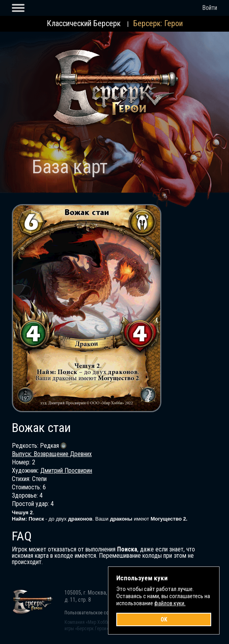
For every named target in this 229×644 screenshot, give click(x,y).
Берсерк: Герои (158, 23)
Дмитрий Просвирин (66, 471)
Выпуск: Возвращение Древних (52, 454)
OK (164, 619)
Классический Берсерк (84, 23)
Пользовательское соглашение (96, 613)
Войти (210, 8)
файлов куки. (170, 603)
